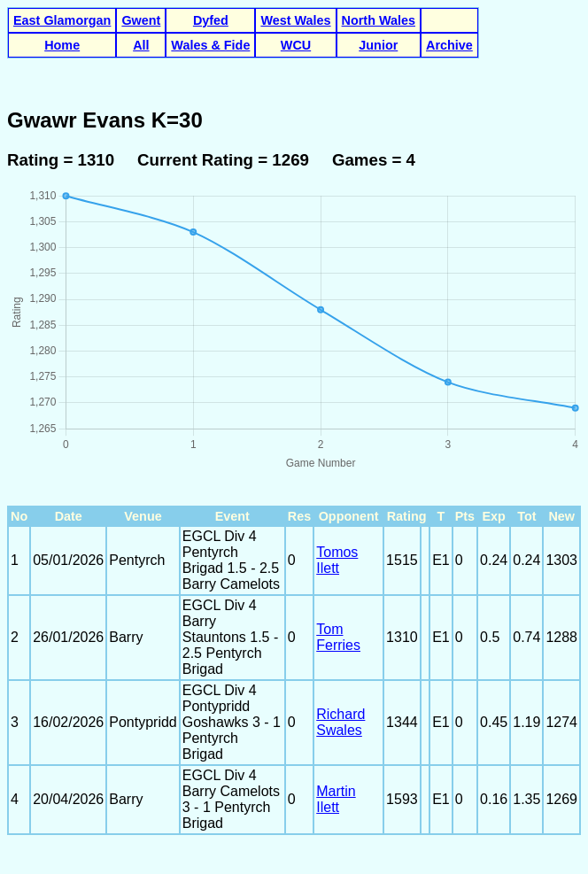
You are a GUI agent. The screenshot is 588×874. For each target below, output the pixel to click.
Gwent (141, 20)
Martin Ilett (336, 799)
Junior (378, 45)
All (141, 45)
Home (62, 45)
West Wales (295, 20)
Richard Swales (340, 722)
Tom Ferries (338, 637)
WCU (296, 45)
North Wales (379, 20)
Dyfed (211, 20)
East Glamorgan (62, 20)
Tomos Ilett (337, 560)
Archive (449, 45)
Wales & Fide (210, 45)
